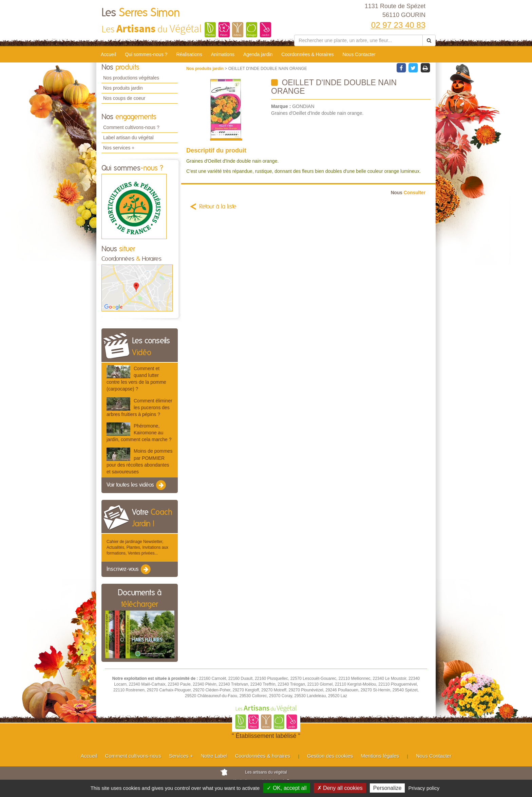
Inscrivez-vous (129, 569)
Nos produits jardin (123, 88)
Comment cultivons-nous (133, 756)
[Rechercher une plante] (358, 40)
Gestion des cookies (330, 756)
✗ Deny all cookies (340, 788)
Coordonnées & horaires (263, 756)
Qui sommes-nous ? (146, 54)
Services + (181, 756)
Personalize (387, 788)
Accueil (108, 54)
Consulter (408, 193)
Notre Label (214, 756)
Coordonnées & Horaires (307, 54)
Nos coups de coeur (124, 98)
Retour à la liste (218, 207)
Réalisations (189, 54)
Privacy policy (424, 788)
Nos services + (119, 148)
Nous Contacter (359, 54)
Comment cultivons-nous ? (131, 127)
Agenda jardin (258, 54)
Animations (223, 54)
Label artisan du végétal (128, 138)
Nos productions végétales (131, 78)
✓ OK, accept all (287, 788)
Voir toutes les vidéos (137, 485)
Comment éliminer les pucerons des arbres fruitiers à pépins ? (139, 407)
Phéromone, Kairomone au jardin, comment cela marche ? (139, 433)
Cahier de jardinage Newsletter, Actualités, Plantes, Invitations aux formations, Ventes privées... (137, 547)
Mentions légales (380, 756)
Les (141, 13)
